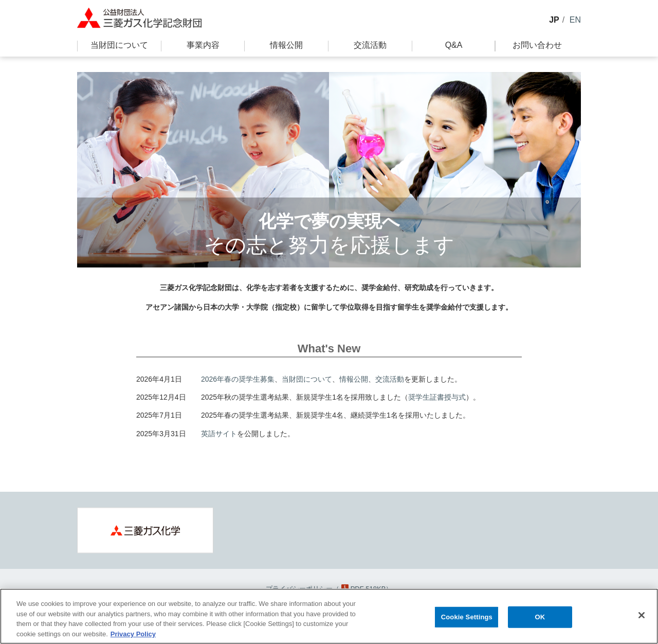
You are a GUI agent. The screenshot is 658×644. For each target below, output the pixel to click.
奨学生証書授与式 (437, 397)
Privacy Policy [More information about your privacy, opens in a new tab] (133, 637)
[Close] (642, 618)
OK (540, 620)
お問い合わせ (537, 45)
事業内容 (203, 45)
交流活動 (370, 45)
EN (575, 20)
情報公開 (286, 45)
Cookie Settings (467, 620)
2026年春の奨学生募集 (238, 379)
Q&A (454, 45)
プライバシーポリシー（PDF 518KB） (329, 589)
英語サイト (219, 434)
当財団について (119, 45)
